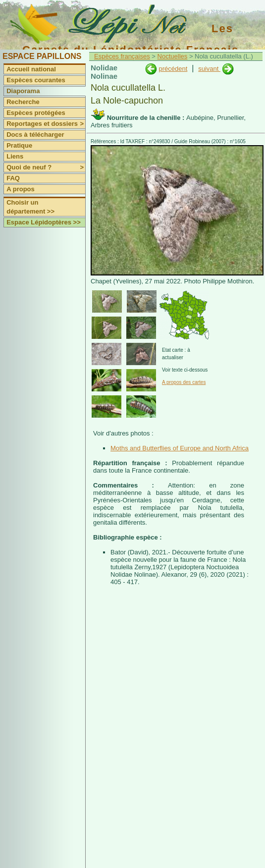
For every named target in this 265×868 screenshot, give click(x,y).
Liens (15, 156)
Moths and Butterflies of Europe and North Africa (180, 448)
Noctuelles (173, 56)
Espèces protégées (36, 113)
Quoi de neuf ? (46, 167)
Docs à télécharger (35, 135)
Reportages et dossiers (46, 124)
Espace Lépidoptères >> (44, 222)
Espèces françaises (122, 56)
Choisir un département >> (30, 207)
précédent (173, 69)
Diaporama (23, 91)
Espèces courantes (36, 80)
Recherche (23, 102)
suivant (209, 69)
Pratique (19, 145)
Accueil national (31, 69)
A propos (21, 189)
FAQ (13, 178)
